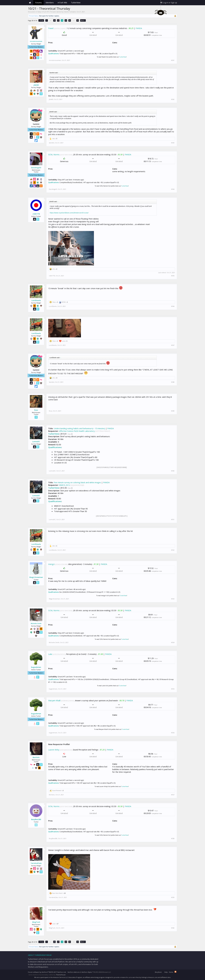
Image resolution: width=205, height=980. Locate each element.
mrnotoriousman (36, 41)
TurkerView (123, 57)
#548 (173, 382)
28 (62, 20)
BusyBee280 (36, 819)
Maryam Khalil (54, 700)
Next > (83, 20)
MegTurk (36, 922)
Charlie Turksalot (70, 12)
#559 (173, 897)
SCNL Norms (54, 154)
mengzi (51, 564)
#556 (173, 733)
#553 (173, 599)
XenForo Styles (87, 972)
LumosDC (36, 441)
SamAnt (52, 143)
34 (78, 20)
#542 (173, 99)
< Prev (41, 20)
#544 (173, 189)
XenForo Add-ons (74, 972)
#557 (173, 795)
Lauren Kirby (54, 750)
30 (70, 20)
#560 (173, 928)
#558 (173, 839)
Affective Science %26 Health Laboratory (77, 431)
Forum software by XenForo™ (47, 972)
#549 (173, 411)
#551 (173, 520)
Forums (38, 3)
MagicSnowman (36, 577)
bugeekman (36, 667)
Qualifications (53, 54)
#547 (173, 345)
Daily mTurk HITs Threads (47, 12)
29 (66, 20)
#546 (173, 306)
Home (30, 3)
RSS (175, 972)
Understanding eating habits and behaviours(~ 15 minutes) (79, 428)
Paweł (51, 28)
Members (50, 3)
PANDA (139, 28)
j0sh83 (36, 85)
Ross (36, 410)
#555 (173, 689)
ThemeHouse (61, 975)
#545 (173, 276)
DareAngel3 (36, 168)
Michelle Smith (36, 623)
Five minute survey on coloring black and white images (77, 482)
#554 (173, 642)
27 (58, 20)
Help (166, 972)
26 (55, 20)
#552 (173, 550)
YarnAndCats (36, 863)
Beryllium (158, 972)
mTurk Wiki (62, 3)
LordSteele (36, 300)
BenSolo (36, 757)
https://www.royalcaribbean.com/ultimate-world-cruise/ (69, 213)
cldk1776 (36, 214)
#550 (173, 471)
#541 (173, 60)
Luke (50, 654)
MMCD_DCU (65, 485)
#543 (173, 143)
